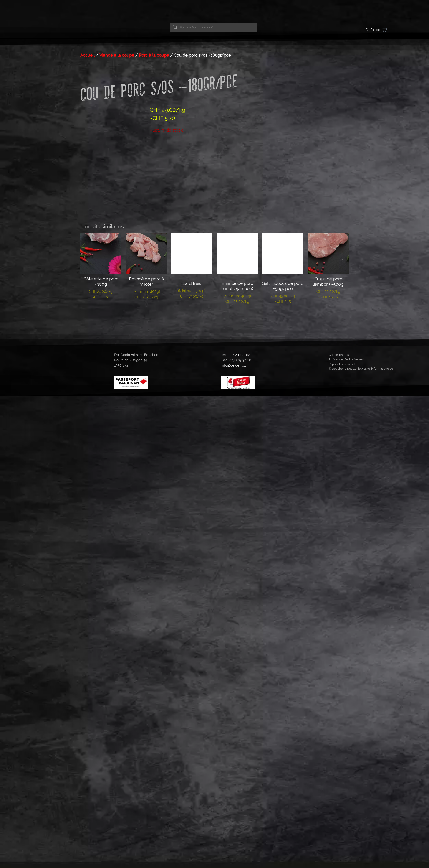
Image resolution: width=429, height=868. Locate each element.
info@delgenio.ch (235, 365)
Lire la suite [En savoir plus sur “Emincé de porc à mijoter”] (146, 311)
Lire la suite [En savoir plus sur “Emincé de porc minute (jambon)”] (237, 316)
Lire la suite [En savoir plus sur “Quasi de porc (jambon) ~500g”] (328, 311)
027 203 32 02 (239, 355)
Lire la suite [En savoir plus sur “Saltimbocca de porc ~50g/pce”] (283, 316)
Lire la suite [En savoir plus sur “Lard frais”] (192, 310)
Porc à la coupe (154, 55)
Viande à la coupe (117, 55)
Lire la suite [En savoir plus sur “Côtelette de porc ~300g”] (101, 311)
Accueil (87, 55)
